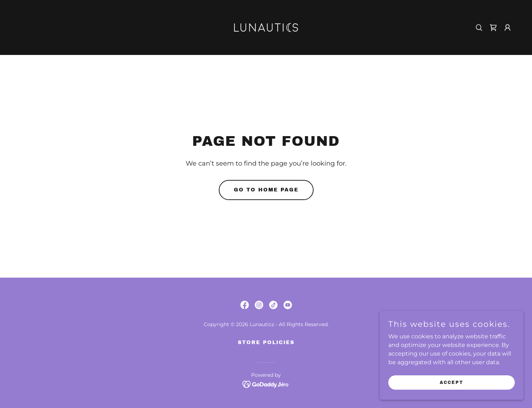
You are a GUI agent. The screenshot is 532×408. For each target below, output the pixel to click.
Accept (452, 382)
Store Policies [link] (266, 342)
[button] (508, 28)
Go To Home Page (266, 190)
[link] (266, 27)
